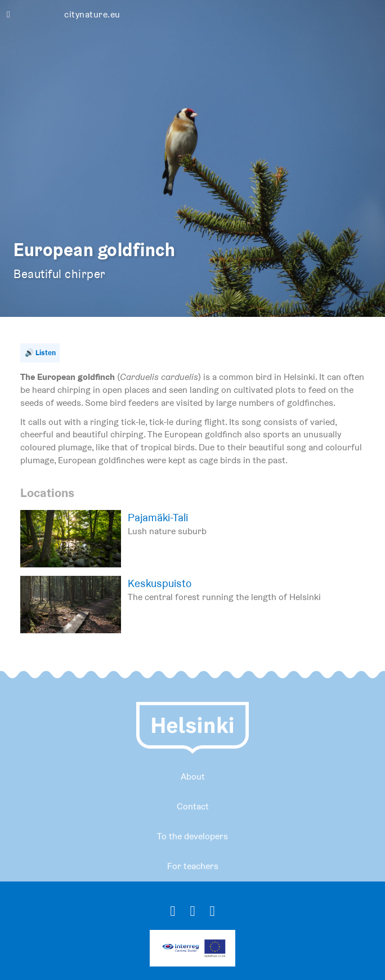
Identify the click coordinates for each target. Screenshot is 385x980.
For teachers (193, 866)
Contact (193, 806)
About (193, 777)
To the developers (192, 836)
